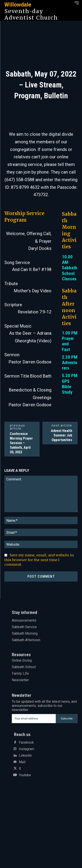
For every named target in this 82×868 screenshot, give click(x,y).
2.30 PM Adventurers (70, 363)
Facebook (26, 743)
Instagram (26, 749)
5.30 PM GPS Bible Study (70, 384)
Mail (22, 762)
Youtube (25, 775)
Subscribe (67, 719)
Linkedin (25, 756)
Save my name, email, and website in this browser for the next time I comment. (39, 560)
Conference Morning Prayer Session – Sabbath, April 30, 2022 (21, 443)
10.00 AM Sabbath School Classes (70, 268)
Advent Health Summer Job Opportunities (62, 435)
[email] (34, 719)
